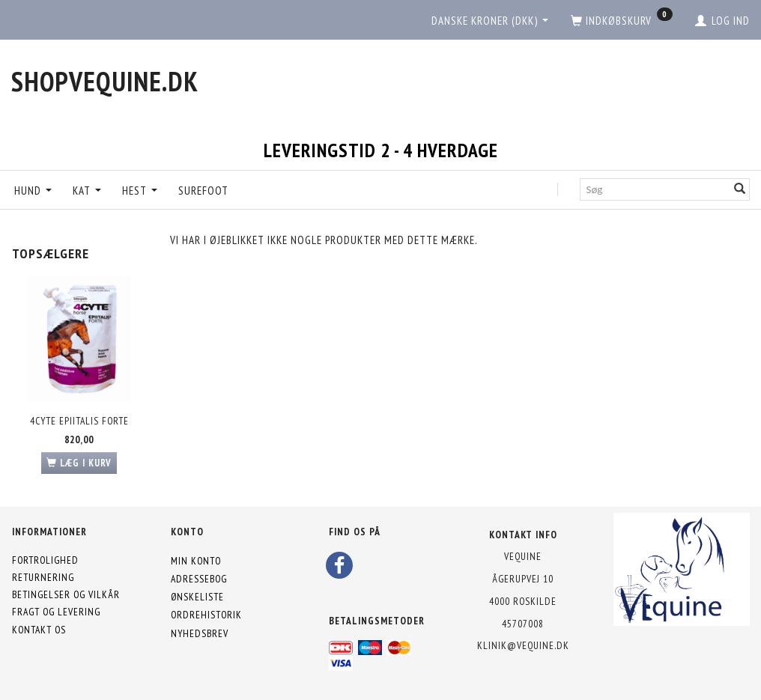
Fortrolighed (45, 560)
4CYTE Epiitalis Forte (79, 421)
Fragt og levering (56, 612)
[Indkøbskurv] (622, 21)
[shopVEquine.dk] (105, 81)
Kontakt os (39, 630)
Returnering (43, 577)
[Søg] (740, 189)
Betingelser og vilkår (66, 594)
